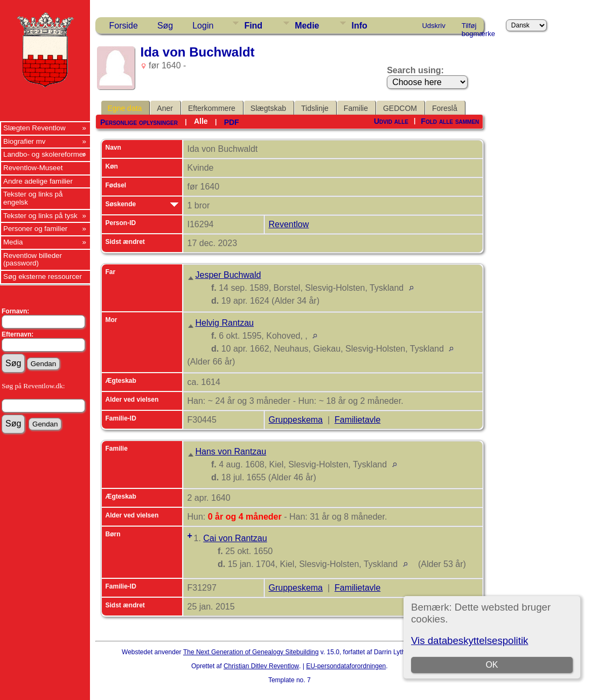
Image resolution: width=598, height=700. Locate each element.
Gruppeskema (296, 420)
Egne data (125, 108)
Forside (124, 26)
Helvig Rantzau (225, 323)
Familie (356, 108)
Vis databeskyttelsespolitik (470, 640)
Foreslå (445, 108)
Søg (165, 26)
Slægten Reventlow (34, 128)
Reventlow (289, 224)
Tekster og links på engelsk (33, 198)
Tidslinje (315, 108)
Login (203, 26)
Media (13, 242)
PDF (232, 122)
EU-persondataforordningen (346, 666)
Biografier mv (25, 141)
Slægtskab (268, 108)
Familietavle (357, 420)
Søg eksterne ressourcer (43, 276)
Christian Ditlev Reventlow (261, 666)
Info (359, 26)
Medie (307, 26)
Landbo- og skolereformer (44, 154)
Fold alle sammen (450, 121)
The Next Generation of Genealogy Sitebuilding (251, 652)
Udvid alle (391, 121)
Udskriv (433, 26)
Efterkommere (212, 108)
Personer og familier (35, 229)
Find (253, 26)
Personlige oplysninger (139, 122)
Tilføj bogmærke (478, 27)
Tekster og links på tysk (40, 216)
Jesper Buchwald (228, 275)
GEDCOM (400, 108)
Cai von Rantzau (235, 538)
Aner (165, 108)
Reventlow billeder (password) (33, 260)
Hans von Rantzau (231, 451)
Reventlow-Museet (33, 168)
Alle (201, 121)
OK (492, 665)
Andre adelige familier (38, 181)
